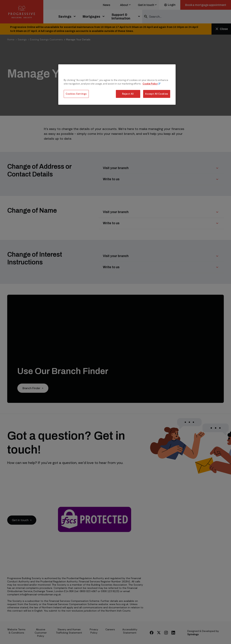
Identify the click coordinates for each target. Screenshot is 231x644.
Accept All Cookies (157, 94)
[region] (117, 84)
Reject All (128, 94)
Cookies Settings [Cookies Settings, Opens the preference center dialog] (76, 94)
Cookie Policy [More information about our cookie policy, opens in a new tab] (150, 84)
